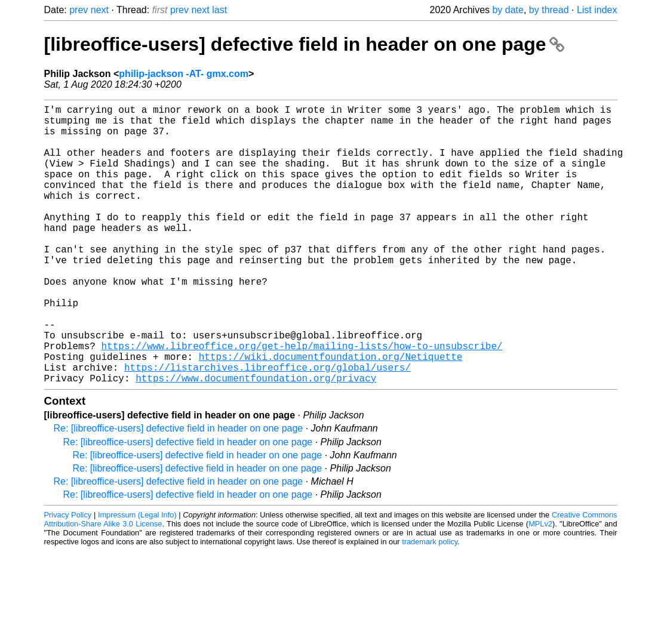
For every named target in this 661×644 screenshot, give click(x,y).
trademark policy (430, 604)
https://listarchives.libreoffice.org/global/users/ (268, 427)
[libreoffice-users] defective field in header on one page (305, 44)
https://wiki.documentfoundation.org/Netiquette (331, 414)
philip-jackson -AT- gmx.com (184, 74)
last (219, 10)
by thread (549, 10)
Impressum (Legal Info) (137, 577)
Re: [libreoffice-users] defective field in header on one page (179, 490)
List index (597, 10)
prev (79, 10)
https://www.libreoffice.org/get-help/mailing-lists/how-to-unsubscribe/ (302, 400)
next (100, 10)
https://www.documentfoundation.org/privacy (256, 440)
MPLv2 (540, 586)
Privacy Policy (68, 577)
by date (508, 10)
